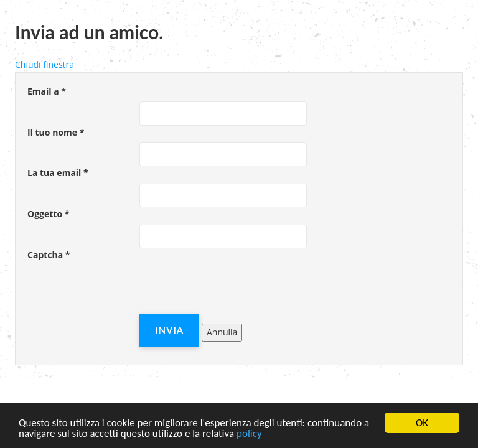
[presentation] (234, 289)
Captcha (49, 255)
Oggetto (48, 214)
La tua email (58, 173)
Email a (47, 91)
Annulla (222, 332)
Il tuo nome (56, 132)
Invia (169, 330)
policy (249, 434)
